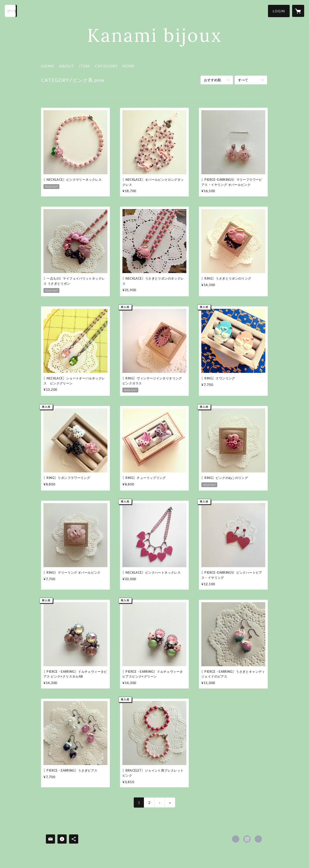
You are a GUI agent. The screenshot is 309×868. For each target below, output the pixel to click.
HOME (48, 66)
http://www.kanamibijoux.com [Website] (258, 839)
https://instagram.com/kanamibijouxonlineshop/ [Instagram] (247, 839)
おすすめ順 (212, 80)
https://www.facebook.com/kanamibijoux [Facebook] (236, 839)
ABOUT (67, 66)
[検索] (11, 11)
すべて (243, 80)
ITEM (85, 66)
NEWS (128, 66)
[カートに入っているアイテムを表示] (298, 11)
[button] (279, 11)
